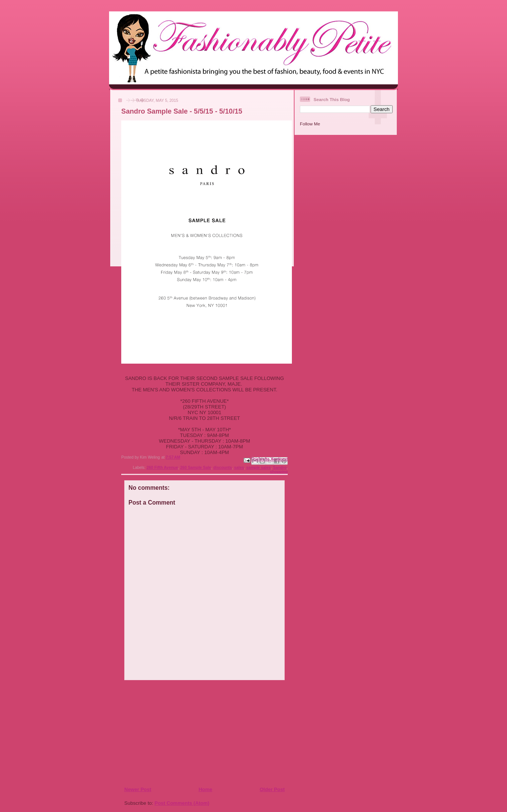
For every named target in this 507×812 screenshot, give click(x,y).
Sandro (280, 468)
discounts (223, 468)
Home (205, 789)
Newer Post (138, 789)
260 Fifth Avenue (162, 468)
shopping (279, 472)
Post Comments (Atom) (182, 803)
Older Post (272, 789)
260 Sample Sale (196, 468)
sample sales (259, 468)
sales (239, 468)
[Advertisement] (170, 733)
